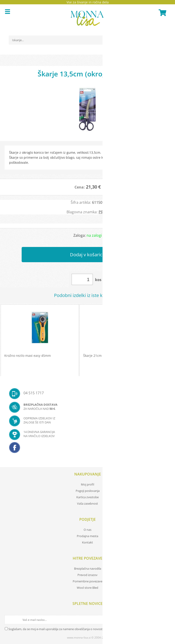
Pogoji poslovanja (88, 491)
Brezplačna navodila (88, 569)
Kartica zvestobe (87, 497)
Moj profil (87, 484)
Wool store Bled (87, 588)
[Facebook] (87, 449)
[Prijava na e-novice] (166, 620)
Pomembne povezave (87, 581)
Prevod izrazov (87, 575)
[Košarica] (162, 13)
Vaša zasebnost (87, 503)
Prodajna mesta (87, 536)
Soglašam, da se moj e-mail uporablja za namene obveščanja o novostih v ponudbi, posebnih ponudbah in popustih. (87, 629)
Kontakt (87, 542)
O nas (87, 530)
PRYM (104, 212)
